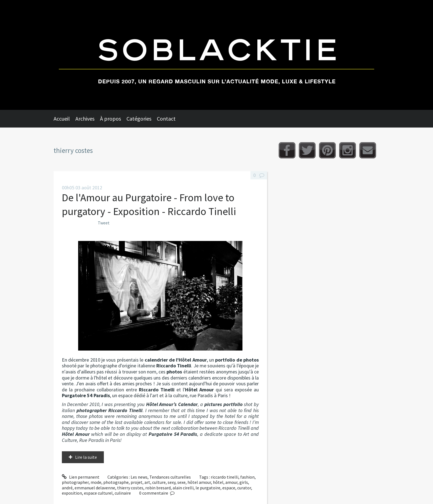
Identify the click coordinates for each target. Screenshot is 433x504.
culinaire (123, 493)
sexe (181, 482)
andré (67, 488)
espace (229, 488)
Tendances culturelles (170, 477)
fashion (247, 477)
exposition (72, 493)
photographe (116, 482)
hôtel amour (199, 482)
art (147, 482)
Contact (166, 119)
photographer (75, 482)
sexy (171, 482)
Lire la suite (86, 457)
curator (244, 488)
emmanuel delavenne (95, 488)
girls (244, 482)
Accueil (62, 119)
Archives (85, 119)
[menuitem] (64, 119)
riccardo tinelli (225, 477)
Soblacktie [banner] (216, 55)
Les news (139, 477)
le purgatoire (208, 488)
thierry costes (130, 488)
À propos (110, 119)
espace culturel (98, 493)
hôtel (218, 482)
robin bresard (158, 488)
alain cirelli (183, 488)
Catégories (139, 119)
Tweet (104, 223)
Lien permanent (81, 477)
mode (96, 482)
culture (159, 482)
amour (231, 482)
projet (137, 482)
